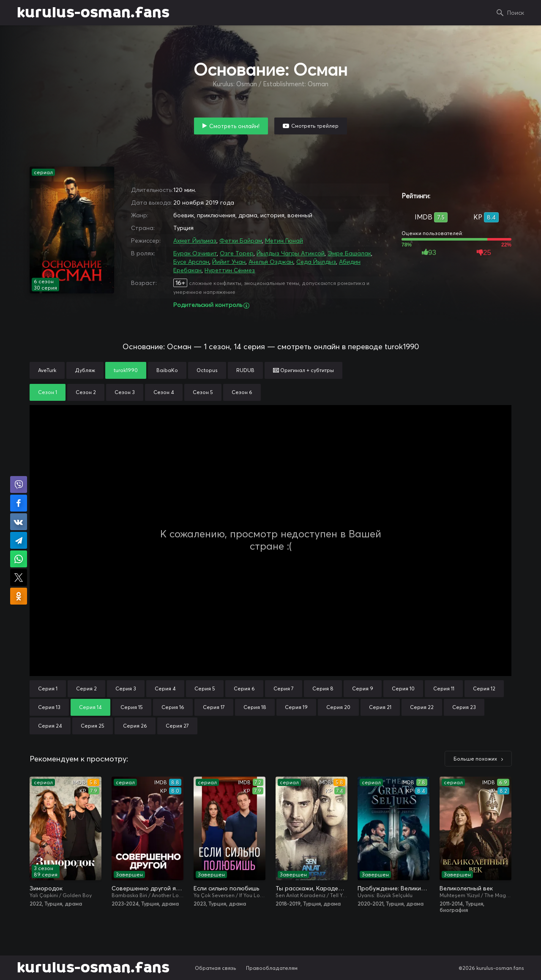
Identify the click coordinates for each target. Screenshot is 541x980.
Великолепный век (466, 888)
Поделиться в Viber (19, 485)
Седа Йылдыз (316, 262)
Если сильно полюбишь (226, 888)
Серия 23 (464, 707)
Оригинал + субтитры (303, 370)
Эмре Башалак (349, 253)
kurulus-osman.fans (93, 13)
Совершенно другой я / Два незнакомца (148, 888)
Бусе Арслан (191, 262)
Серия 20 (338, 707)
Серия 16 (173, 707)
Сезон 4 (164, 392)
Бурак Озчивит (195, 253)
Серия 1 (48, 688)
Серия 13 (49, 707)
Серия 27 (177, 726)
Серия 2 (86, 688)
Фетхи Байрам (241, 241)
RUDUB (245, 370)
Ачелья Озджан (271, 262)
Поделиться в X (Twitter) (19, 578)
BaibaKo (167, 370)
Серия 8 (323, 688)
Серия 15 (132, 707)
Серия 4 (165, 688)
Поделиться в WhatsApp (19, 559)
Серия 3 (126, 688)
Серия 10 (403, 688)
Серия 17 (214, 707)
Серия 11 (444, 688)
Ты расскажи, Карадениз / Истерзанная (311, 888)
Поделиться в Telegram (19, 540)
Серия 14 (90, 707)
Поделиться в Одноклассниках (19, 596)
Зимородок (46, 888)
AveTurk (47, 370)
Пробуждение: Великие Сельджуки (393, 888)
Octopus (207, 370)
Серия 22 (422, 707)
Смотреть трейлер (315, 126)
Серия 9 (363, 688)
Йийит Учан (229, 262)
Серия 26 (135, 726)
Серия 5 (205, 688)
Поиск (516, 13)
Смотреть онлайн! (234, 126)
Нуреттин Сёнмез (230, 270)
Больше (475, 759)
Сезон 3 (125, 392)
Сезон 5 (203, 392)
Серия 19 (296, 707)
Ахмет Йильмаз (195, 241)
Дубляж (85, 370)
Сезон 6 (242, 392)
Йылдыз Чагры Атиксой (291, 253)
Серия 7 (284, 688)
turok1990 (126, 370)
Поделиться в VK (19, 522)
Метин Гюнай (284, 241)
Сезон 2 (86, 392)
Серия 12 (484, 688)
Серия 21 (380, 707)
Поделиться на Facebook (19, 503)
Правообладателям (272, 968)
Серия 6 (244, 688)
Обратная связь (216, 968)
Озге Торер (237, 253)
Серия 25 (93, 726)
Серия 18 (255, 707)
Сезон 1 (48, 392)
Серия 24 (50, 726)
